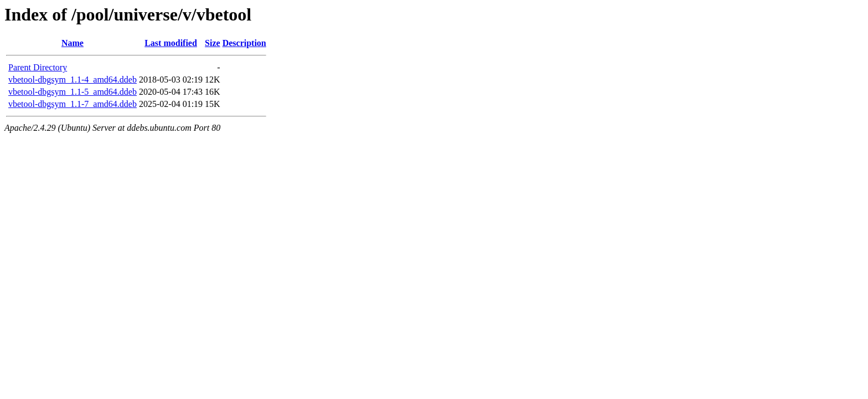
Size (213, 43)
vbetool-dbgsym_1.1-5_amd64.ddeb (73, 92)
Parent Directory (38, 67)
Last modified (171, 43)
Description (244, 43)
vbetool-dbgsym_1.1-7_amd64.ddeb (73, 104)
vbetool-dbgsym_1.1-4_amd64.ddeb (73, 80)
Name (73, 43)
